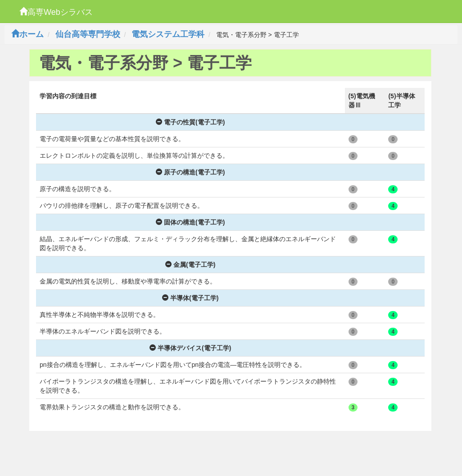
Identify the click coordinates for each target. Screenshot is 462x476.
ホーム (27, 34)
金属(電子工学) (190, 265)
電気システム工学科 (168, 34)
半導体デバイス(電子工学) (190, 348)
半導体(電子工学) (190, 298)
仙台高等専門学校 (88, 34)
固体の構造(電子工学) (190, 222)
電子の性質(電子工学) (190, 122)
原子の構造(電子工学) (190, 172)
